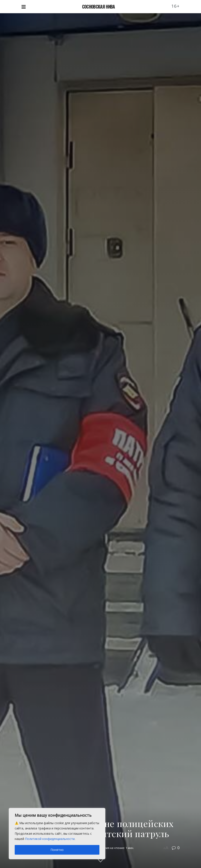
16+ (176, 6)
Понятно (57, 850)
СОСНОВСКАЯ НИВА (99, 7)
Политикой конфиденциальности (50, 839)
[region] (57, 834)
